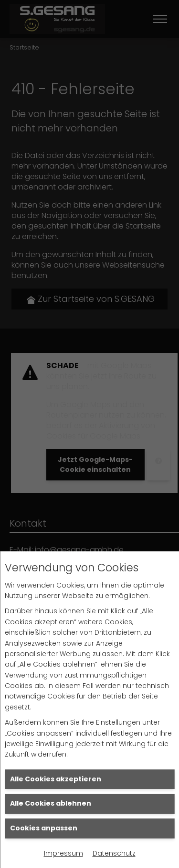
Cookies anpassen (44, 828)
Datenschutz (114, 853)
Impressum (63, 853)
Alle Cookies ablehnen (51, 803)
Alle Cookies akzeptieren (56, 779)
